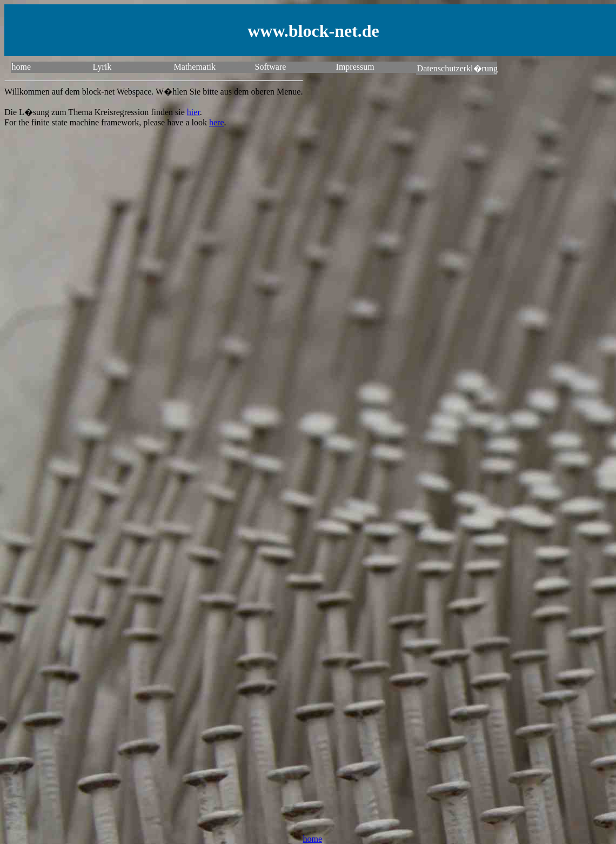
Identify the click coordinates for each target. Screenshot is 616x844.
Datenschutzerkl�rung (457, 68)
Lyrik (102, 67)
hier (193, 112)
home (22, 67)
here (217, 122)
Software (271, 67)
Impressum (355, 67)
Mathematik (195, 67)
